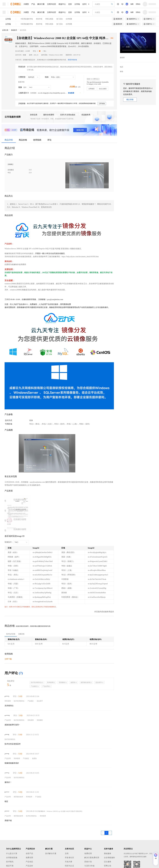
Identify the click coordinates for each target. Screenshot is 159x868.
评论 (49, 140)
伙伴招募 (69, 19)
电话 (122, 67)
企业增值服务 (110, 858)
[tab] (11, 634)
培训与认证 (69, 866)
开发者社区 (69, 858)
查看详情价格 (72, 60)
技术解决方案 (51, 854)
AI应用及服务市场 (27, 19)
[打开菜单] (4, 4)
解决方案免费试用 (92, 858)
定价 (70, 4)
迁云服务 (108, 862)
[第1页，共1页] (106, 833)
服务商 (122, 58)
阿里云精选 (49, 19)
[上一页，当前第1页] (103, 833)
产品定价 (29, 866)
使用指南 (37, 140)
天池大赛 (69, 862)
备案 (132, 4)
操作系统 (23, 30)
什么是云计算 (12, 854)
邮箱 (122, 72)
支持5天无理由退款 (68, 115)
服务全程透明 (49, 115)
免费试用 (29, 858)
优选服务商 (86, 115)
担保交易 (34, 115)
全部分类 (5, 30)
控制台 (138, 4)
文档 (67, 854)
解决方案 (41, 4)
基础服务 (108, 854)
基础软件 (14, 30)
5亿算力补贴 (89, 866)
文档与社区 (52, 4)
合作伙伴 (86, 4)
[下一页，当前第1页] (110, 833)
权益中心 (62, 4)
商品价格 (23, 140)
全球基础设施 (12, 858)
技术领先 (10, 862)
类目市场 (39, 19)
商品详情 (9, 140)
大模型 (26, 4)
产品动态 (29, 862)
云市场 (77, 4)
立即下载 (8, 659)
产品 (33, 4)
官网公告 (108, 866)
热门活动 (59, 19)
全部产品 (29, 854)
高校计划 (88, 862)
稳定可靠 (10, 866)
